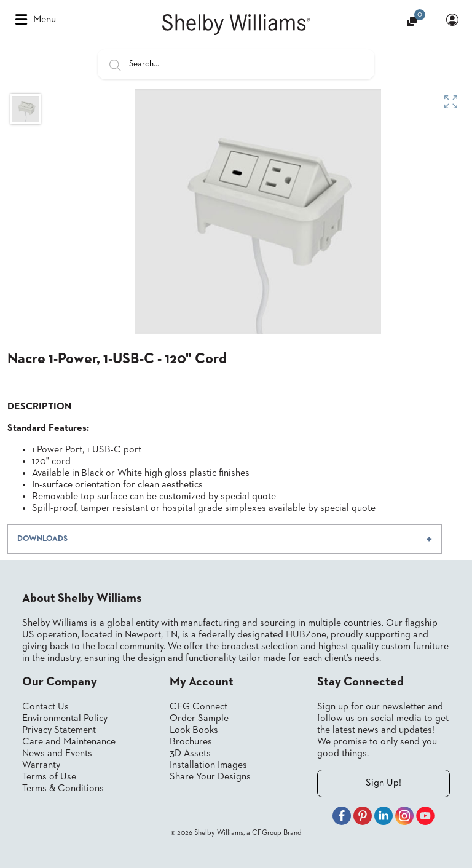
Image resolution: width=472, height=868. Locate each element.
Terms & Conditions (63, 789)
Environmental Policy (65, 719)
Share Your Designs (210, 777)
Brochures (191, 742)
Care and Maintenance (69, 742)
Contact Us (45, 707)
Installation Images (208, 765)
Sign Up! (383, 783)
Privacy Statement (59, 730)
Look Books (194, 730)
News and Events (57, 754)
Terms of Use (49, 777)
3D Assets (190, 754)
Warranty (41, 765)
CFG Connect (199, 707)
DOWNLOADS (42, 539)
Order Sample (199, 719)
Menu (36, 20)
